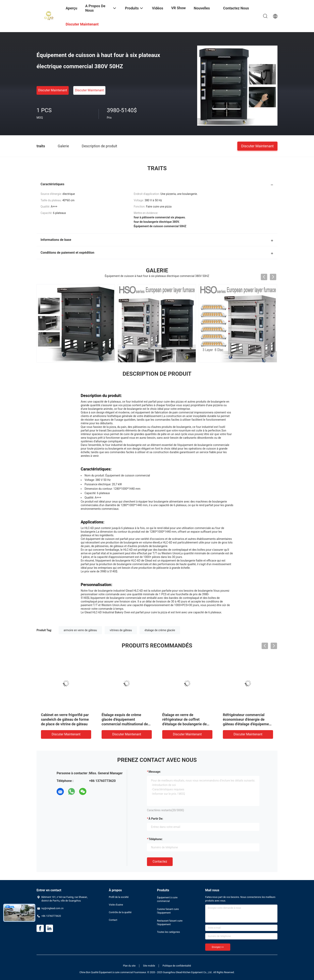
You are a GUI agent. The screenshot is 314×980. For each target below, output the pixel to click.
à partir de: (156, 819)
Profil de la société (119, 897)
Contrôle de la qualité (120, 912)
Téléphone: (156, 839)
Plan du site (129, 966)
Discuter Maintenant (53, 90)
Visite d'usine (116, 905)
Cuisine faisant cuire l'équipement (168, 911)
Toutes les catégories (168, 932)
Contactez (160, 861)
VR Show (178, 8)
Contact (113, 920)
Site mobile (149, 966)
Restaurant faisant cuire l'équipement (170, 923)
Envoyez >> (218, 947)
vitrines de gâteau (121, 630)
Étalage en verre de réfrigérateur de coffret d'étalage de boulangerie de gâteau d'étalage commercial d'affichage (241, 724)
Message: (155, 772)
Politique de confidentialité (177, 966)
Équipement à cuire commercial (167, 899)
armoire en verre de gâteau (80, 630)
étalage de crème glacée (160, 630)
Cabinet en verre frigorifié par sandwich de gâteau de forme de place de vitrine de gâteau (120, 719)
